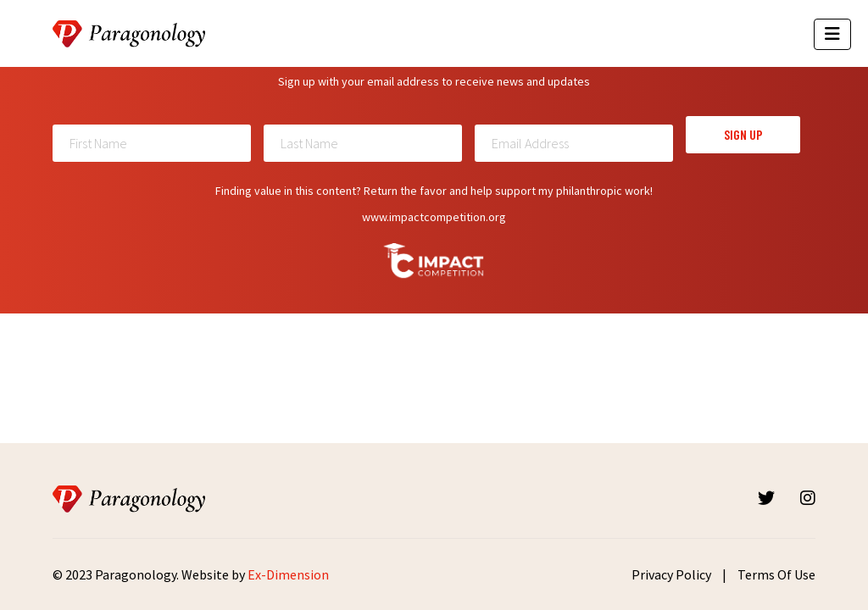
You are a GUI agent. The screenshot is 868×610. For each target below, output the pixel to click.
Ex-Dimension (288, 574)
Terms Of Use (776, 574)
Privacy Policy (671, 574)
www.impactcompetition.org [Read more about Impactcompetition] (434, 217)
